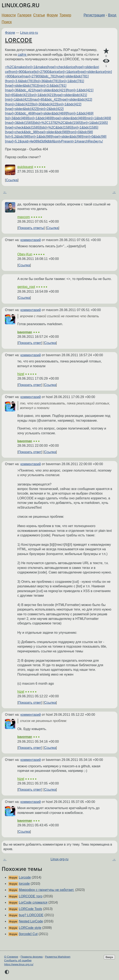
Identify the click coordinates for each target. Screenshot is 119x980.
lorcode (24, 884)
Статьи (39, 15)
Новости (9, 15)
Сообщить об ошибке (18, 960)
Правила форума (32, 957)
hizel (21, 374)
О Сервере (11, 957)
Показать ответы (31, 228)
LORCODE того (31, 896)
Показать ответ (30, 343)
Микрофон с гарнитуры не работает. (46, 890)
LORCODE (19, 40)
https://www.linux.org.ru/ (19, 964)
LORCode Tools (30, 909)
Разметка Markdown (58, 957)
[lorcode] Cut (28, 934)
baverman (25, 332)
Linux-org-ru (29, 33)
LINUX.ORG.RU (21, 5)
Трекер (65, 15)
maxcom (24, 217)
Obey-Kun (25, 254)
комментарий (31, 240)
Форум (52, 15)
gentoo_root (26, 287)
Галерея (24, 15)
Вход (112, 15)
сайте (23, 55)
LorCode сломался (33, 902)
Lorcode (25, 877)
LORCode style (30, 928)
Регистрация (94, 15)
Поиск (7, 22)
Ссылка (12, 180)
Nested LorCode (31, 921)
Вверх (109, 957)
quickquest (25, 167)
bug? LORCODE (31, 915)
